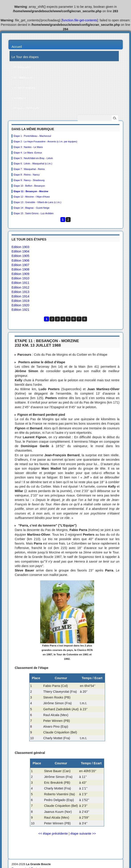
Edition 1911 (20, 283)
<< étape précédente (53, 834)
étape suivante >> (83, 834)
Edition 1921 (20, 310)
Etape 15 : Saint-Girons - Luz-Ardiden (34, 213)
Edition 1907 (20, 265)
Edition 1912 (20, 287)
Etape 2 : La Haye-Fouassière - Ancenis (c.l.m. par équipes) (45, 141)
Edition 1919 (20, 301)
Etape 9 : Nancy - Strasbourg (29, 180)
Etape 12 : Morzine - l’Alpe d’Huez (32, 197)
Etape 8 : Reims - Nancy (27, 175)
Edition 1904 (20, 251)
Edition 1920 (20, 305)
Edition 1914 (20, 296)
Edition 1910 (20, 278)
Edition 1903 (20, 247)
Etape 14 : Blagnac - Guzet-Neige (31, 208)
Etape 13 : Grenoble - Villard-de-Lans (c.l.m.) (37, 202)
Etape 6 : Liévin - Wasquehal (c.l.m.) (33, 164)
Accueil (17, 47)
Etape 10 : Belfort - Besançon (29, 186)
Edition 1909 (20, 274)
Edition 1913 (20, 292)
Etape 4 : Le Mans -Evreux (28, 153)
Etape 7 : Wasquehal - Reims (29, 169)
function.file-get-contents (80, 20)
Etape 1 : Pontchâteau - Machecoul (32, 136)
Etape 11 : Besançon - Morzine (31, 191)
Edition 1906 (20, 260)
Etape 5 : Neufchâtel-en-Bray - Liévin (33, 158)
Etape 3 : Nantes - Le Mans (28, 147)
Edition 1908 (20, 269)
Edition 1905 (20, 256)
